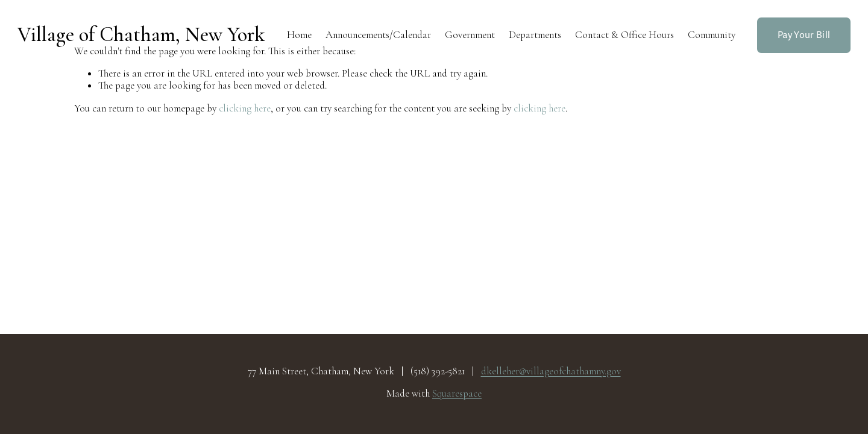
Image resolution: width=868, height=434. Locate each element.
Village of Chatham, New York (141, 35)
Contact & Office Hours (624, 35)
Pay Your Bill (804, 35)
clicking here (245, 108)
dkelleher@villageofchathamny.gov (551, 371)
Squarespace (457, 394)
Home (299, 35)
